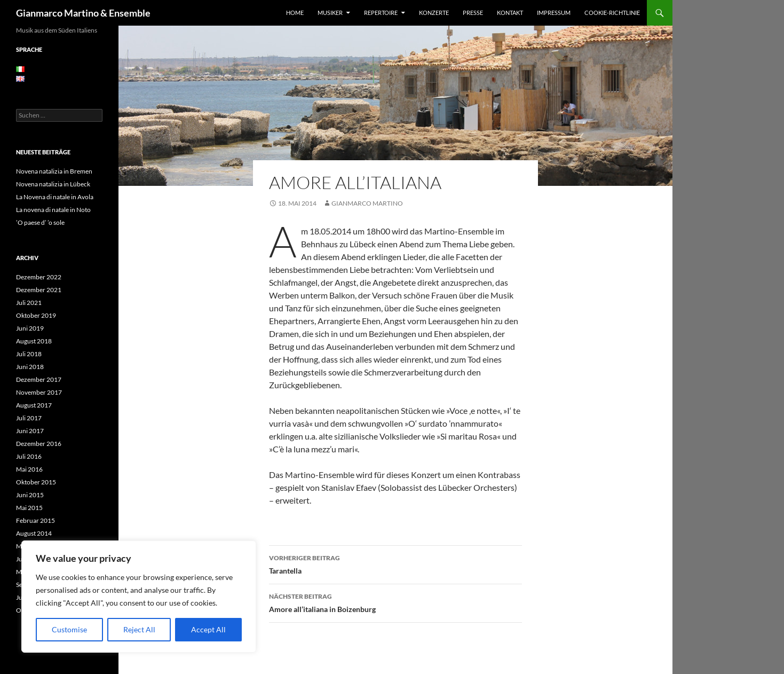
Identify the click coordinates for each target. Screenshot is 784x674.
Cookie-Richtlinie (612, 13)
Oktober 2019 (36, 315)
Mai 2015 (29, 508)
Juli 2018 (29, 354)
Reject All (139, 629)
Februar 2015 (35, 520)
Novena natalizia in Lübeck (53, 184)
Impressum (554, 13)
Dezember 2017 (39, 379)
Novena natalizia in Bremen (54, 171)
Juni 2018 (30, 367)
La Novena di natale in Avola (55, 197)
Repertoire (381, 13)
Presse (473, 13)
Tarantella (395, 563)
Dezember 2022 (39, 277)
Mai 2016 (29, 469)
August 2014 (34, 533)
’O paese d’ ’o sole (40, 222)
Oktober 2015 (36, 482)
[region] (139, 597)
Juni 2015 (30, 495)
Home (295, 13)
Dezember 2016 (39, 444)
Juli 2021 (29, 303)
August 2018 (34, 341)
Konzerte (434, 13)
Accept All (208, 629)
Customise (69, 629)
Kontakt (510, 13)
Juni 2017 (30, 431)
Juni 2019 (30, 328)
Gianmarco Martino (367, 203)
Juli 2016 (29, 456)
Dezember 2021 (39, 290)
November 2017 (39, 392)
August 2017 (34, 405)
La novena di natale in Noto (53, 210)
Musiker (330, 13)
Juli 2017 (29, 418)
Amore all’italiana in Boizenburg (395, 602)
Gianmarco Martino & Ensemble (83, 13)
